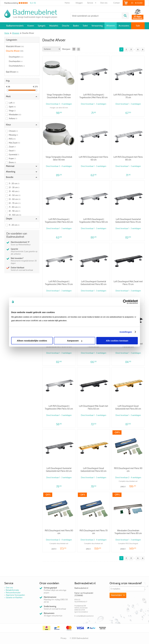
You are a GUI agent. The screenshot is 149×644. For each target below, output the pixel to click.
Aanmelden (116, 595)
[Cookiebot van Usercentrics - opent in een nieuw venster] (125, 302)
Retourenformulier (13, 593)
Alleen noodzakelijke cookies (32, 341)
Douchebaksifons (17, 66)
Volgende (142, 49)
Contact (116, 3)
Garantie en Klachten (14, 598)
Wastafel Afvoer (15, 46)
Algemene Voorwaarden (15, 595)
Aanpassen (75, 341)
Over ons (104, 3)
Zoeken (125, 16)
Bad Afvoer (12, 72)
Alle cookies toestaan (117, 341)
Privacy (64, 638)
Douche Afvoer (15, 51)
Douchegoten (16, 57)
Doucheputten (16, 61)
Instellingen (126, 332)
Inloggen (79, 3)
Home (67, 3)
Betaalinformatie (12, 590)
